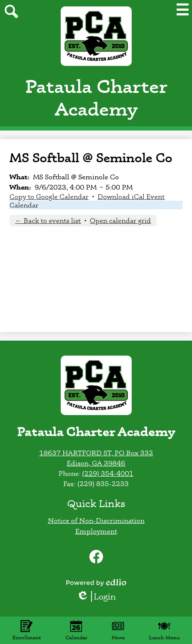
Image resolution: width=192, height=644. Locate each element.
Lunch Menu (164, 630)
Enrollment (27, 630)
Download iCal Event (131, 196)
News (118, 630)
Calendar (24, 205)
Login (96, 596)
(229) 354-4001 (108, 473)
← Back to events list (48, 220)
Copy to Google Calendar (49, 196)
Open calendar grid (120, 220)
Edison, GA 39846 (96, 463)
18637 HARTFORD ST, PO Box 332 (96, 453)
